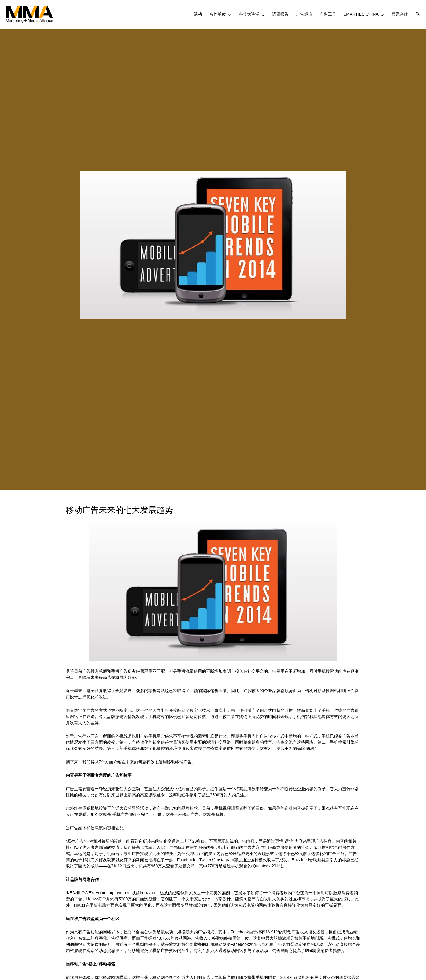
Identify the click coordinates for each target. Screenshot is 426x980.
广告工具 (328, 14)
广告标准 (304, 14)
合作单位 (218, 14)
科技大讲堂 (249, 14)
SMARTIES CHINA (361, 14)
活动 (198, 14)
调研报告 (280, 14)
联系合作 (400, 14)
